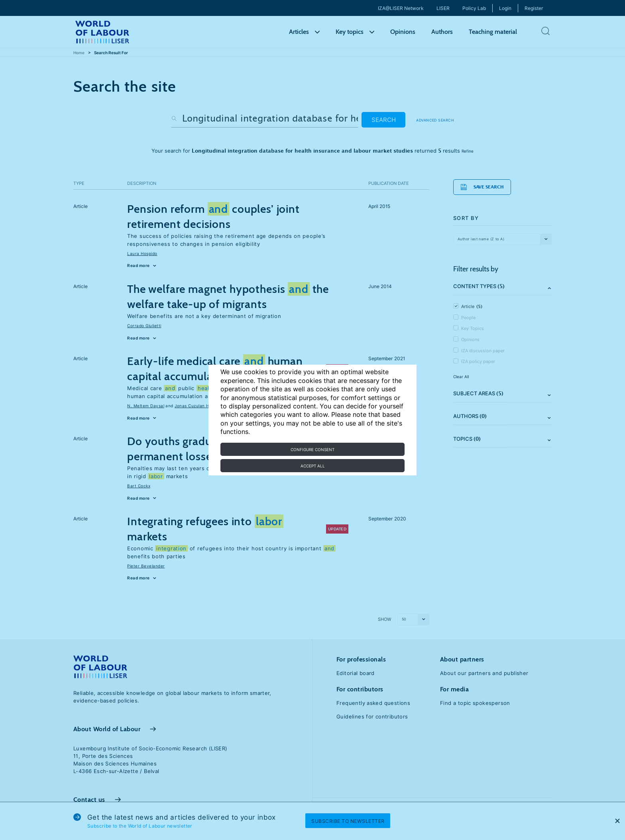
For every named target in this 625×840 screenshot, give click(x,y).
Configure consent (312, 449)
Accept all (313, 466)
